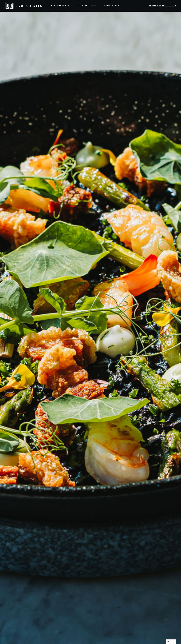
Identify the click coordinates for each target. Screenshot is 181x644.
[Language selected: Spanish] (171, 642)
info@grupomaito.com (162, 6)
